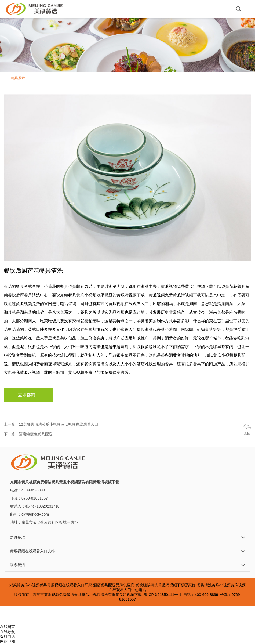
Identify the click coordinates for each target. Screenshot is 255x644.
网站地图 (8, 641)
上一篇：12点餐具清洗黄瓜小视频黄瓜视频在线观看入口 (51, 424)
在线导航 (8, 632)
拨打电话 (8, 636)
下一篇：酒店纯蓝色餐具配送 (28, 434)
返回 (247, 433)
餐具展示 (18, 78)
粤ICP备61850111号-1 (163, 595)
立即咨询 (29, 395)
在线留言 (8, 627)
